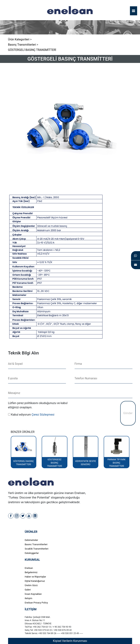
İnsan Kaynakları (33, 594)
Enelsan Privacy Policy (36, 603)
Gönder (128, 413)
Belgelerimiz (31, 572)
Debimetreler (31, 540)
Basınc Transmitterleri (36, 544)
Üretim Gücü (31, 585)
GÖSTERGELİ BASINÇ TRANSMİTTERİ (32, 50)
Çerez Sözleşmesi (43, 415)
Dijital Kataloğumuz (35, 581)
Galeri (28, 590)
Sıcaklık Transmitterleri (37, 549)
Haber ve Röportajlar (35, 577)
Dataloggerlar (32, 553)
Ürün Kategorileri (19, 39)
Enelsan (29, 568)
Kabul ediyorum (21, 415)
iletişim (29, 598)
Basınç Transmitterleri (22, 45)
